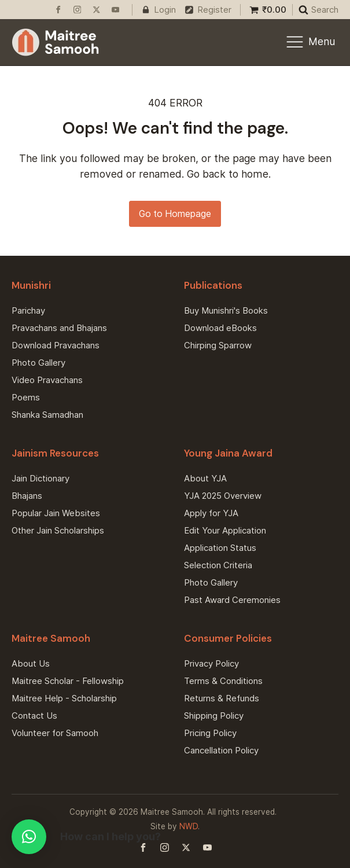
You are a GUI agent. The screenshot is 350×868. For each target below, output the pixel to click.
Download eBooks (220, 328)
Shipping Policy (214, 716)
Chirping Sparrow (218, 345)
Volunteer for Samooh (55, 733)
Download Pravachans (56, 345)
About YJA (205, 478)
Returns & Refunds (222, 698)
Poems (26, 397)
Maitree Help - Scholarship (64, 698)
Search (325, 10)
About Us (31, 663)
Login (165, 10)
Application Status (220, 548)
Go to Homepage (175, 214)
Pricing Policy (210, 733)
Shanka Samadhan (47, 415)
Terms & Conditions (223, 681)
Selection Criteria (218, 565)
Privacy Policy (211, 663)
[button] (29, 837)
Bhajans (27, 496)
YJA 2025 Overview (223, 496)
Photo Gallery (38, 363)
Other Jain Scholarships (58, 530)
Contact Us (34, 716)
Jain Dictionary (40, 478)
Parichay (28, 310)
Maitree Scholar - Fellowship (68, 681)
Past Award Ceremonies (232, 600)
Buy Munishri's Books (226, 310)
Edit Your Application (225, 530)
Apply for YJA (211, 513)
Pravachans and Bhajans (59, 328)
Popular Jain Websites (56, 513)
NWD (189, 826)
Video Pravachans (47, 380)
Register (214, 10)
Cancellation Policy (221, 750)
